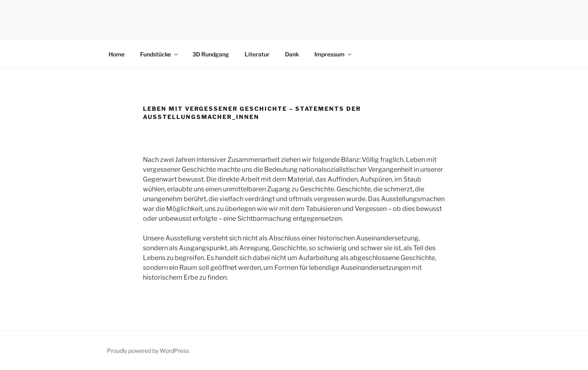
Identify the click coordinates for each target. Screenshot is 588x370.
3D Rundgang (211, 54)
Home (117, 54)
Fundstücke (159, 54)
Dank (292, 54)
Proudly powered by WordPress (148, 351)
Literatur (257, 54)
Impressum (333, 54)
